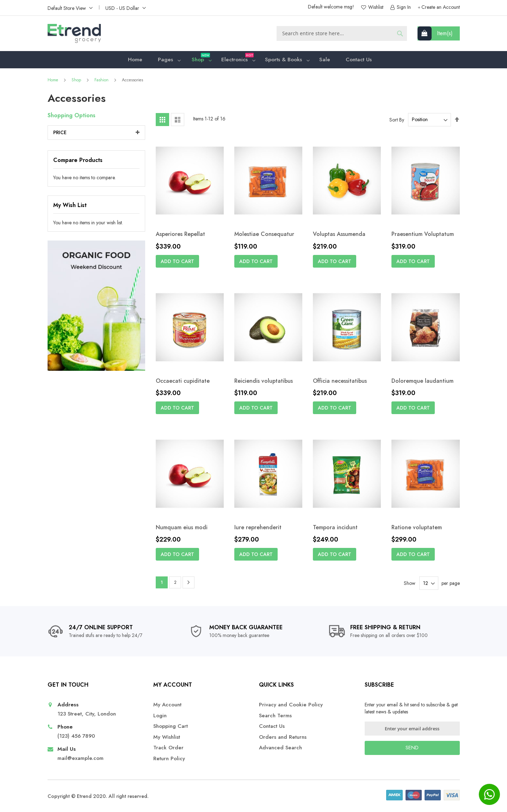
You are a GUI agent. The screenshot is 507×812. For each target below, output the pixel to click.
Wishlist (375, 7)
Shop (77, 82)
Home (54, 82)
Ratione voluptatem (417, 529)
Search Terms (275, 716)
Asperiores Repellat (180, 236)
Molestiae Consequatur (264, 236)
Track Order (168, 748)
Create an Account (441, 7)
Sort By (397, 121)
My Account (167, 705)
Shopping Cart (171, 726)
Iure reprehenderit (258, 529)
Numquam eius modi (182, 529)
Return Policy (169, 759)
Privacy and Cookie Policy (291, 705)
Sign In (403, 7)
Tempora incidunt (335, 529)
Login (160, 716)
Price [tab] (60, 134)
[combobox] (342, 33)
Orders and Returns (283, 737)
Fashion (102, 82)
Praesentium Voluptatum (423, 236)
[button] (70, 8)
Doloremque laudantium (422, 383)
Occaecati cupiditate (183, 383)
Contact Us (272, 726)
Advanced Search (280, 748)
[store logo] (74, 33)
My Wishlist (167, 737)
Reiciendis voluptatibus (264, 383)
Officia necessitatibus (340, 383)
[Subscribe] (412, 748)
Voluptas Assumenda (339, 236)
